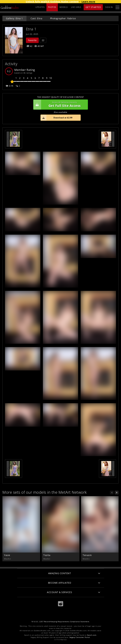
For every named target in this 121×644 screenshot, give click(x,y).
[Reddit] (61, 604)
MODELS (64, 7)
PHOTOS (52, 7)
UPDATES (40, 7)
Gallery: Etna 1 (14, 18)
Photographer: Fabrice (63, 18)
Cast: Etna (36, 18)
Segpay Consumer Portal (80, 637)
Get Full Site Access (60, 105)
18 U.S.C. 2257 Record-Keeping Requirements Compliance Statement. (60, 622)
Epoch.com (92, 635)
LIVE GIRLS (76, 7)
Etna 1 (31, 29)
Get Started (93, 7)
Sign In (109, 7)
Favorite (32, 40)
